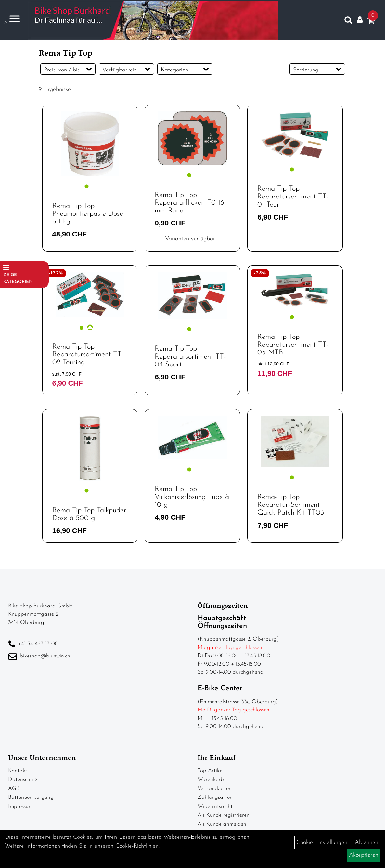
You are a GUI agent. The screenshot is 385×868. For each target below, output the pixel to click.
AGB (14, 789)
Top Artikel (211, 771)
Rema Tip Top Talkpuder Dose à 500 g (89, 514)
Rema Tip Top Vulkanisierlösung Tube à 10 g (192, 497)
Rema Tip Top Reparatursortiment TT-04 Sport (190, 357)
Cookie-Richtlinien (137, 846)
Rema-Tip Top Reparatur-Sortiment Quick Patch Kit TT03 (291, 505)
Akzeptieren (364, 855)
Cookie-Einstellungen (322, 842)
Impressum (20, 806)
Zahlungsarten (215, 797)
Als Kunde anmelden (222, 824)
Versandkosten (215, 789)
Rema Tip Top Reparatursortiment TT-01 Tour (293, 197)
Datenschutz (23, 779)
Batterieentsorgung (31, 797)
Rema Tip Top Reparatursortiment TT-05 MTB (293, 345)
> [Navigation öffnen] (11, 19)
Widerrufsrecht (215, 806)
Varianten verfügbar (189, 239)
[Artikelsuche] (347, 21)
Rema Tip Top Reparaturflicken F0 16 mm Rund (189, 203)
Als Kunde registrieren (224, 815)
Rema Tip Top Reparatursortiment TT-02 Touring (88, 355)
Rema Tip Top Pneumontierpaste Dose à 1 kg (88, 214)
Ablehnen (366, 842)
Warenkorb (211, 779)
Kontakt (18, 771)
